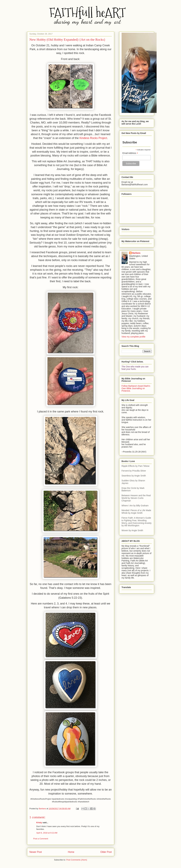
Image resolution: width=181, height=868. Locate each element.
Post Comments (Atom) (77, 860)
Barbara (136, 253)
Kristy (39, 823)
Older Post (106, 852)
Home (71, 852)
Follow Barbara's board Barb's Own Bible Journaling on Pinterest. (136, 388)
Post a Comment (41, 839)
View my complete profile (133, 337)
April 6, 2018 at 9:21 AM (47, 833)
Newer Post (36, 852)
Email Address (130, 153)
